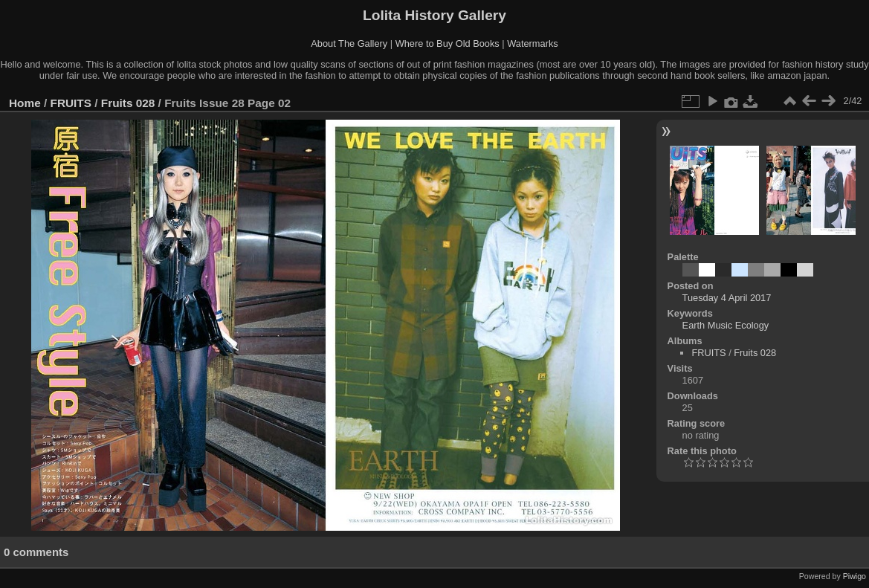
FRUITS (71, 103)
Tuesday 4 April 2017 (727, 298)
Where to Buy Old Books (448, 43)
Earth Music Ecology (726, 325)
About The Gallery (349, 43)
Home (25, 103)
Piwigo (855, 576)
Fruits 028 (128, 103)
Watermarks (533, 43)
